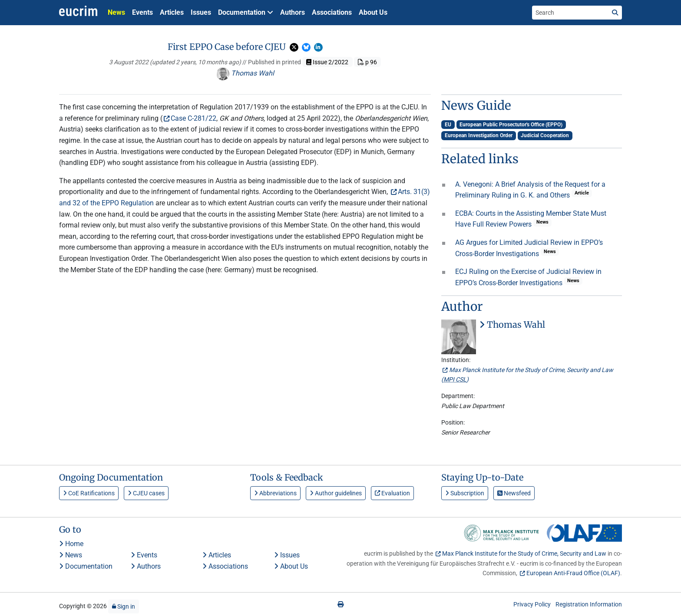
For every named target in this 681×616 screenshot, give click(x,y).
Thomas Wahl (245, 73)
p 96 (367, 62)
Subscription (465, 493)
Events (142, 12)
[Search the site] (570, 13)
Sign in (124, 606)
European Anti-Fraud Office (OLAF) (573, 573)
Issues (201, 12)
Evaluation (392, 493)
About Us (373, 12)
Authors (293, 12)
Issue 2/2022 (327, 62)
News (116, 12)
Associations (332, 12)
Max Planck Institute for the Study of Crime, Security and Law (524, 553)
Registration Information (589, 604)
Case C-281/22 (193, 118)
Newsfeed (514, 493)
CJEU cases (146, 493)
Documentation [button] (246, 12)
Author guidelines (336, 493)
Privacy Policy (532, 604)
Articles (172, 12)
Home (71, 544)
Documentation (86, 566)
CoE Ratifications (89, 493)
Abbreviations (275, 493)
